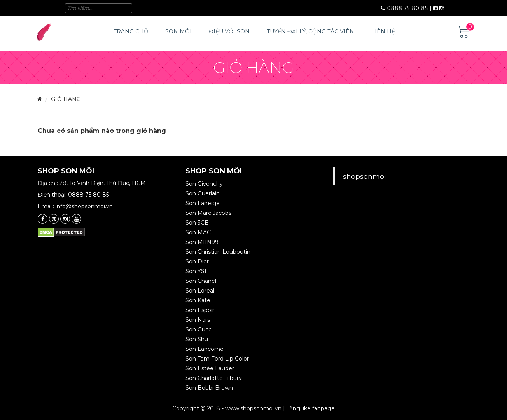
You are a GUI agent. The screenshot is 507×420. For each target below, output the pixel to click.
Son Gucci (199, 329)
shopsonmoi (364, 176)
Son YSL (197, 271)
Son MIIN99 (202, 242)
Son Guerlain (203, 193)
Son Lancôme (205, 349)
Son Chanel (201, 281)
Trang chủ (131, 31)
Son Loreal (200, 291)
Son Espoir (200, 310)
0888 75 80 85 (404, 8)
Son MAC (198, 232)
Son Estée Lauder (210, 368)
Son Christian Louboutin (218, 252)
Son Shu (197, 339)
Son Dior (197, 261)
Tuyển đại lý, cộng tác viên (310, 31)
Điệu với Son (229, 31)
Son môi (178, 31)
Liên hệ (383, 31)
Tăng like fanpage (311, 408)
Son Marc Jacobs (208, 213)
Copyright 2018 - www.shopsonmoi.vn (227, 408)
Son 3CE (197, 223)
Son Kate (198, 300)
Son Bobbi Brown (209, 388)
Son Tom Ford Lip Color (217, 359)
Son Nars (198, 320)
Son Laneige (203, 203)
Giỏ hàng (66, 99)
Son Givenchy (204, 184)
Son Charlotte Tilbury (214, 378)
